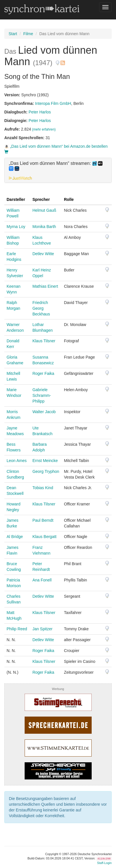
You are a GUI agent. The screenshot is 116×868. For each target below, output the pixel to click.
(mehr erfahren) (44, 129)
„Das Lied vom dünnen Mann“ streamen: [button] (56, 166)
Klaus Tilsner (44, 341)
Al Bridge (15, 537)
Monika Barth (44, 227)
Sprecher (41, 199)
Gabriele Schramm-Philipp (42, 395)
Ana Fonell (42, 580)
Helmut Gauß (44, 210)
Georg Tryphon (46, 471)
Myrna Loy (16, 227)
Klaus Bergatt (44, 537)
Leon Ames (17, 461)
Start (13, 34)
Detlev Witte (43, 254)
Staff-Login (104, 863)
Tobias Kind (43, 488)
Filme (28, 34)
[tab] (58, 170)
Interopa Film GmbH (53, 103)
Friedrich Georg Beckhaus (41, 308)
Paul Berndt (43, 520)
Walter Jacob (44, 412)
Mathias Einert (45, 286)
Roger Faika (43, 373)
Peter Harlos (40, 112)
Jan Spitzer (42, 629)
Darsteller (16, 199)
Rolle (69, 199)
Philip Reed (17, 629)
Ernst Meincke (45, 461)
